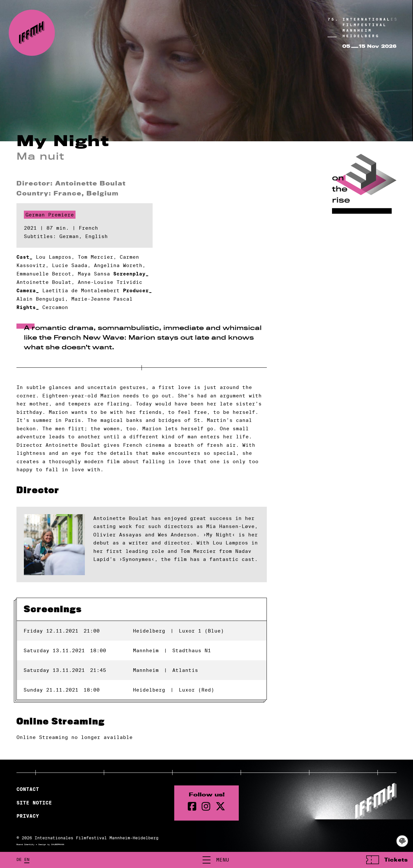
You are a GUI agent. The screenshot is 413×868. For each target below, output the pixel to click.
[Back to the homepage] (32, 33)
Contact (28, 790)
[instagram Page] (206, 807)
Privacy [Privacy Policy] (28, 817)
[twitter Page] (220, 807)
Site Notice (34, 803)
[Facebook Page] (192, 807)
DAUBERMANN (58, 845)
